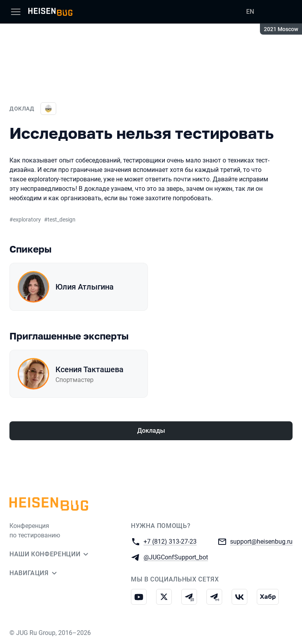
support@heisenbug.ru (261, 541)
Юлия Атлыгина (85, 287)
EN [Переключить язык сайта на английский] (250, 12)
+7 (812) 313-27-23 (170, 541)
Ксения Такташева (89, 369)
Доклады (151, 431)
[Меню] (16, 12)
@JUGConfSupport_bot (176, 557)
